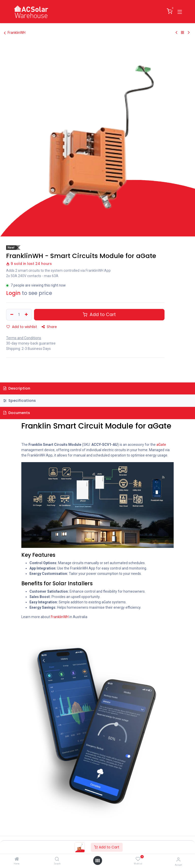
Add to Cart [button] (99, 315)
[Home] (17, 859)
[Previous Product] (176, 33)
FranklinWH (15, 33)
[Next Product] (189, 33)
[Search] (57, 859)
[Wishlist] (138, 859)
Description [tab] (17, 388)
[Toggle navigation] (180, 11)
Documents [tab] (17, 413)
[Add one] (27, 315)
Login (13, 293)
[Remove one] (11, 315)
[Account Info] (178, 859)
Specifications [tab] (20, 401)
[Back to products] (183, 33)
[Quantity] (19, 315)
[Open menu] (97, 861)
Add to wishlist (22, 327)
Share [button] (49, 327)
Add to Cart (107, 847)
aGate (161, 445)
